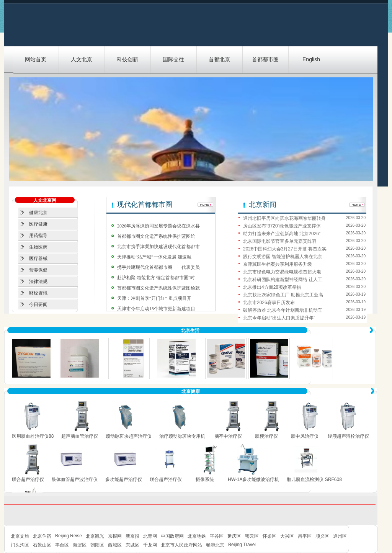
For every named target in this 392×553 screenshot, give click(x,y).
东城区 (132, 545)
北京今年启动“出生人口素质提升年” (279, 318)
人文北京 (82, 59)
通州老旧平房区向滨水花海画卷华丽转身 (284, 218)
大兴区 (287, 536)
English (311, 59)
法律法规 (38, 281)
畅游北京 (215, 545)
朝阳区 (97, 545)
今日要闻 (38, 304)
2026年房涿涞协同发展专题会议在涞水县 (158, 226)
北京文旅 (20, 536)
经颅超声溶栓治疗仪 (348, 436)
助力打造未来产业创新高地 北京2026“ (282, 234)
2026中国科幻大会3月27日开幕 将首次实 (285, 249)
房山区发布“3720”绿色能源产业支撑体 (282, 226)
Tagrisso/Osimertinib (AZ (83, 384)
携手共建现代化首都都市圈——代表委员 (158, 267)
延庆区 (234, 536)
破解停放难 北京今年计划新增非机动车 (283, 310)
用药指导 (38, 236)
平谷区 (217, 536)
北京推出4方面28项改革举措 (272, 287)
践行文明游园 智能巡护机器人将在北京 (283, 257)
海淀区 (80, 545)
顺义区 (322, 536)
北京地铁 (197, 536)
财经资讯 (38, 293)
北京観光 (95, 536)
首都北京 (219, 59)
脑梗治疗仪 (266, 436)
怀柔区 (269, 536)
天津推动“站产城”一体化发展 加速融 (154, 257)
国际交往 (173, 59)
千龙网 (150, 545)
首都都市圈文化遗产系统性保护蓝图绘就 (158, 288)
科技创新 (127, 59)
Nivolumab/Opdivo (226, 384)
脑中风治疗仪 (305, 436)
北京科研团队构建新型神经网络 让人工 (283, 280)
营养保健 (38, 270)
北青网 (150, 536)
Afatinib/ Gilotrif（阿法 (131, 384)
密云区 (252, 536)
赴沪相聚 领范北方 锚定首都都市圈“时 (156, 278)
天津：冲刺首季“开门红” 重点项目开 (154, 298)
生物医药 (38, 247)
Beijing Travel (242, 545)
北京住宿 (42, 536)
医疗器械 (38, 259)
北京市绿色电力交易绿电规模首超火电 (282, 272)
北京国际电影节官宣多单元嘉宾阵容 (280, 241)
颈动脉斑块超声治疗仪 (129, 436)
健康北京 (38, 213)
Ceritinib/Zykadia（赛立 (34, 384)
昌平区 (305, 536)
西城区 (115, 545)
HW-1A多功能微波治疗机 (253, 479)
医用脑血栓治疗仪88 (33, 436)
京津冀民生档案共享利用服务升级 (278, 264)
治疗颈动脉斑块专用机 (182, 436)
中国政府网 (172, 536)
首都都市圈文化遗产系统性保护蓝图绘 (156, 236)
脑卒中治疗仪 (228, 436)
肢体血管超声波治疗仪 (75, 479)
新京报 (132, 536)
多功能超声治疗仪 (124, 479)
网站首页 (36, 59)
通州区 (340, 536)
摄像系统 (205, 479)
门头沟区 (20, 545)
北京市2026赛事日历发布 (269, 303)
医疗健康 (38, 224)
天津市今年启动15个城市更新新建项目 (156, 309)
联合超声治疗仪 (28, 479)
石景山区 (42, 545)
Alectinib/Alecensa (269, 384)
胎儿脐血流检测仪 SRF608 (314, 479)
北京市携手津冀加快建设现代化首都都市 (158, 247)
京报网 (115, 536)
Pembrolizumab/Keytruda (180, 384)
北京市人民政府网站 (181, 545)
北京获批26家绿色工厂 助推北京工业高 (283, 295)
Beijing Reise (69, 536)
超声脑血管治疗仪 (80, 436)
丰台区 (62, 545)
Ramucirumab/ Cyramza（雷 (319, 384)
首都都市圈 (265, 59)
